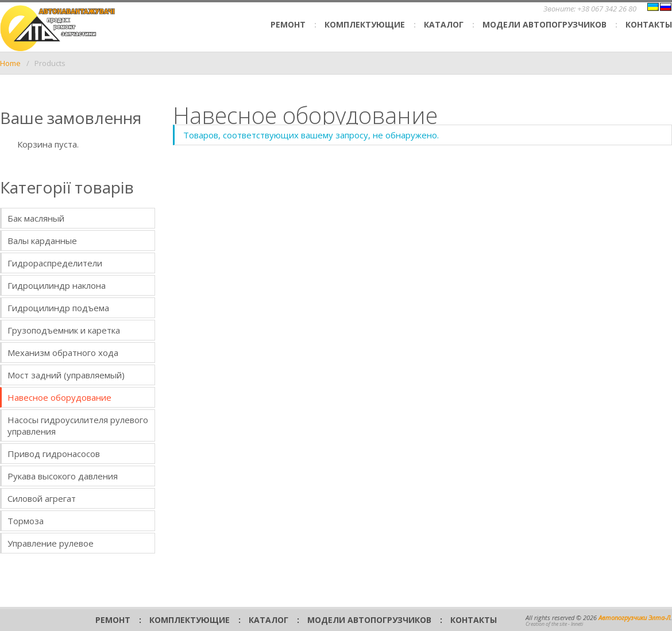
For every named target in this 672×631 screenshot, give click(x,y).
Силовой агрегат (42, 498)
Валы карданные (42, 241)
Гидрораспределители (55, 263)
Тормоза (26, 521)
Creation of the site (546, 624)
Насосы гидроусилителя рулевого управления (78, 425)
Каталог (444, 24)
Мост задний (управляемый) (66, 375)
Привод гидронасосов (54, 454)
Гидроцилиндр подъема (58, 308)
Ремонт (288, 24)
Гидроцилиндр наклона (57, 285)
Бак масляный (36, 218)
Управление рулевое (51, 543)
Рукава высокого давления (63, 476)
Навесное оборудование (59, 397)
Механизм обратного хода (63, 353)
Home (10, 63)
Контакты (649, 24)
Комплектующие (365, 24)
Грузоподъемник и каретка (64, 330)
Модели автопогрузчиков (544, 24)
